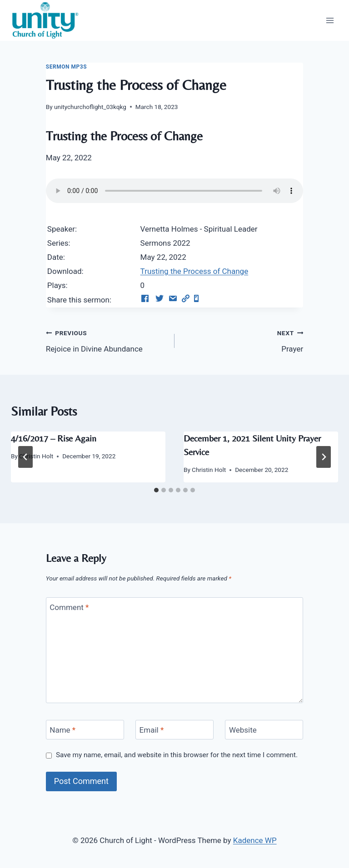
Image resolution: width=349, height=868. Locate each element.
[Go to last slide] (25, 457)
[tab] (156, 490)
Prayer (243, 340)
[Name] (85, 730)
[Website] (264, 730)
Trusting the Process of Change (194, 271)
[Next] (324, 457)
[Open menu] (330, 20)
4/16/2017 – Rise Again (54, 438)
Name (62, 730)
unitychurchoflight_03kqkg (90, 107)
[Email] (174, 730)
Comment (69, 607)
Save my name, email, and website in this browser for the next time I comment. (177, 755)
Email (152, 730)
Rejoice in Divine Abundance (106, 340)
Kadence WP (255, 840)
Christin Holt (36, 456)
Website (243, 730)
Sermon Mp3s (66, 67)
